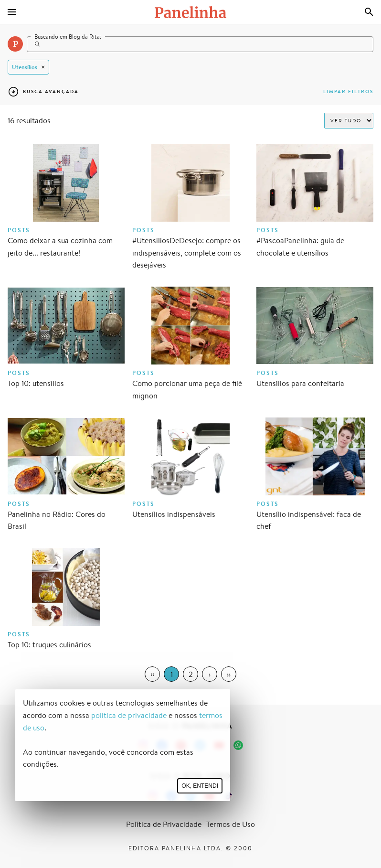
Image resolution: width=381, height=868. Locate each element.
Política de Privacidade (164, 824)
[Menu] (12, 12)
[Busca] (369, 12)
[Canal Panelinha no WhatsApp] (238, 745)
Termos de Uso (231, 824)
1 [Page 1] (172, 674)
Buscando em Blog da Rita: (68, 37)
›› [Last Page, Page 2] (229, 674)
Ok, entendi (200, 786)
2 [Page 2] (191, 674)
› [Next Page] (210, 674)
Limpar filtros (348, 91)
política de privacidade (129, 715)
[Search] (200, 44)
